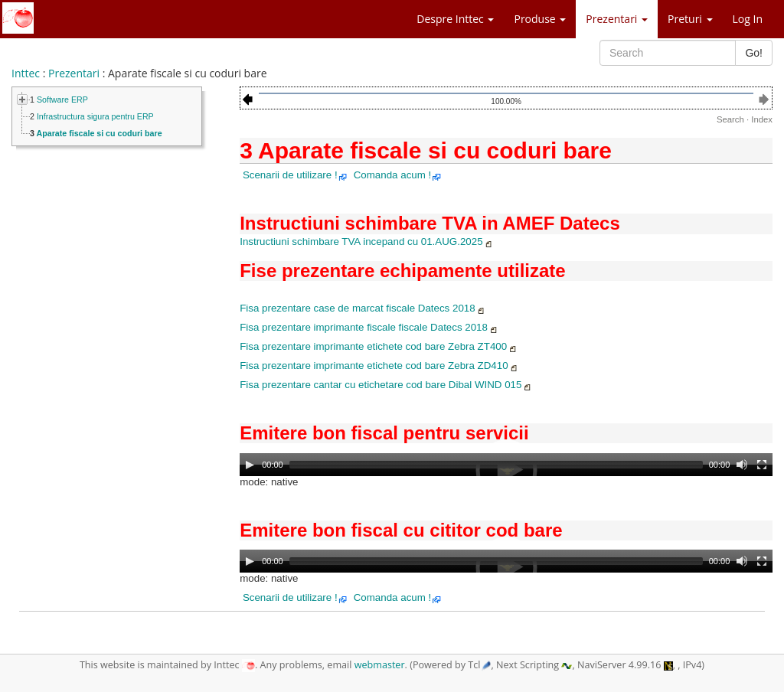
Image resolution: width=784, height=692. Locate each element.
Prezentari (74, 73)
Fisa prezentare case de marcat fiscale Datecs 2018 (363, 308)
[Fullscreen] (762, 465)
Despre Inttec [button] (455, 19)
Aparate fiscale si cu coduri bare (100, 133)
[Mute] (742, 465)
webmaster (380, 665)
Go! (754, 53)
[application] (506, 470)
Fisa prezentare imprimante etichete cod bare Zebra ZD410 (379, 366)
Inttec (26, 73)
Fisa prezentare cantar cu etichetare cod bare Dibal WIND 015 (386, 385)
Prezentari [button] (617, 19)
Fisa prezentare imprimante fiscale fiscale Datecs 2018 (369, 327)
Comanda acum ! (398, 175)
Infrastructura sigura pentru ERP (95, 116)
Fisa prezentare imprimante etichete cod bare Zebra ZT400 (379, 346)
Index (762, 119)
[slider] (496, 465)
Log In (748, 19)
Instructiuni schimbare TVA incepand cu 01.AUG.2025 (366, 242)
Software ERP (62, 100)
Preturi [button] (690, 19)
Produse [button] (540, 19)
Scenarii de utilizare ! (295, 175)
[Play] (250, 465)
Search (730, 119)
